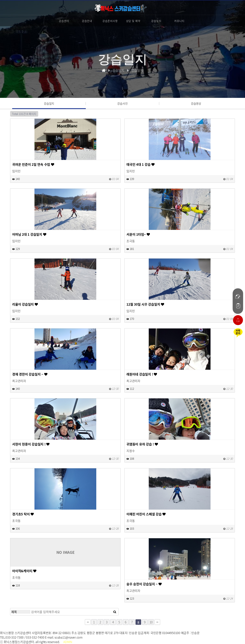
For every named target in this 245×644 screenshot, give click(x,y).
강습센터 (64, 21)
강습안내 (87, 21)
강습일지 (156, 21)
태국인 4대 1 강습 (140, 164)
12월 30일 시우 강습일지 (145, 304)
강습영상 (196, 103)
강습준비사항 (110, 21)
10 (151, 622)
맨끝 (157, 622)
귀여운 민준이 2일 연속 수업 (33, 164)
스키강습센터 (121, 8)
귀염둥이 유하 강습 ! (142, 444)
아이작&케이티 (24, 571)
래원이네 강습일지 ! (142, 374)
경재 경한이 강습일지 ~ (30, 374)
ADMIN (68, 642)
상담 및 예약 (133, 21)
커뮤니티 (179, 21)
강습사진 (122, 103)
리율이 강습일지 (25, 304)
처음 (88, 622)
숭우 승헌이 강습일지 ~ (144, 584)
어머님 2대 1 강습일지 (29, 234)
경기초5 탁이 (23, 514)
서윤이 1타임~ (138, 234)
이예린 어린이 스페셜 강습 (146, 514)
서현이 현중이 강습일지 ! (31, 444)
